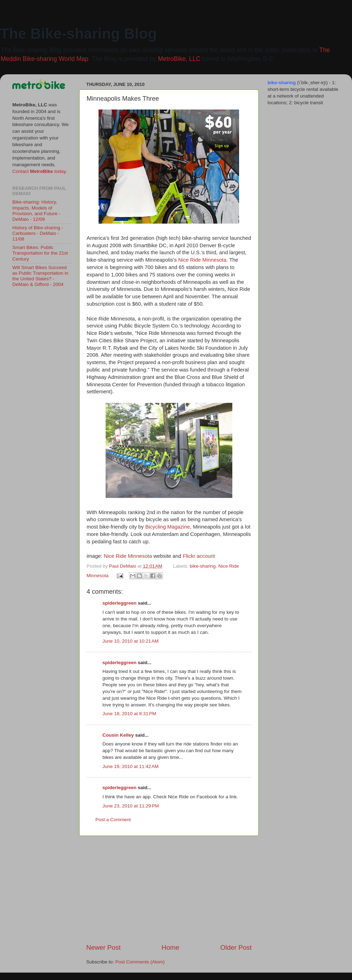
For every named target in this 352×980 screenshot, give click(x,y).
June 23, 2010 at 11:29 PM (131, 806)
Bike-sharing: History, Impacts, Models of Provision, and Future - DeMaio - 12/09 (36, 211)
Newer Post (103, 947)
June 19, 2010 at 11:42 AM (131, 766)
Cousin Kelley (118, 735)
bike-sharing (203, 566)
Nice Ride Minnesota (202, 260)
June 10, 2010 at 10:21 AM (131, 641)
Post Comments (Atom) (140, 962)
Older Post (236, 947)
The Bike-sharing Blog (78, 34)
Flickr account (199, 556)
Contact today (39, 171)
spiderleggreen (120, 603)
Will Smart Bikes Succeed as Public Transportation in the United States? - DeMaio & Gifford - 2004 (40, 276)
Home (170, 947)
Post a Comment (113, 820)
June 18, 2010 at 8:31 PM (129, 714)
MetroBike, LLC (179, 59)
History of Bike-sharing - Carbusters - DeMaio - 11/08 (38, 233)
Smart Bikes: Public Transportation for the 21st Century (40, 253)
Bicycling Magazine (168, 527)
